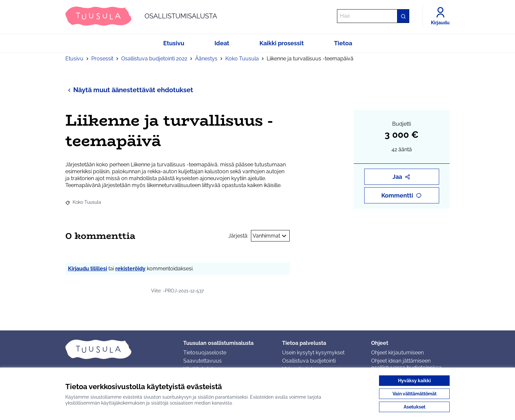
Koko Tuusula (242, 59)
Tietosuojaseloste (205, 353)
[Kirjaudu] (440, 16)
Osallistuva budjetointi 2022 (154, 59)
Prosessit (102, 59)
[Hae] (373, 16)
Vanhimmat (270, 236)
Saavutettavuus (202, 361)
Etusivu (74, 59)
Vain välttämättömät (414, 394)
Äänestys (206, 59)
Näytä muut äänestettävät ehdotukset (129, 90)
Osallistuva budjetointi (309, 361)
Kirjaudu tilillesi (88, 269)
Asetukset (414, 407)
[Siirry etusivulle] (141, 16)
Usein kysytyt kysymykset (313, 353)
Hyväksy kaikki (414, 381)
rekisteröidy (130, 269)
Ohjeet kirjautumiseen (397, 353)
